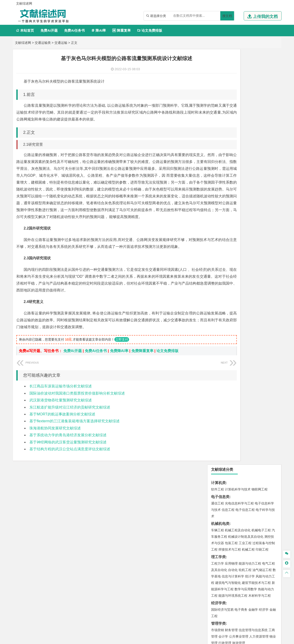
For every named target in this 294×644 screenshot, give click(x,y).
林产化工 (270, 472)
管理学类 (218, 208)
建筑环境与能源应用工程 (256, 344)
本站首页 (25, 30)
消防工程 (265, 424)
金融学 (253, 194)
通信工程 (218, 88)
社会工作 (238, 512)
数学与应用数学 (246, 174)
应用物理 (231, 148)
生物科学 (257, 472)
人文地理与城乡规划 (246, 377)
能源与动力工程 (250, 148)
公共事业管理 (239, 221)
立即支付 (122, 360)
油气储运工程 (262, 155)
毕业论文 (218, 540)
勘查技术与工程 (247, 431)
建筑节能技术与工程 (256, 168)
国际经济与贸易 (222, 194)
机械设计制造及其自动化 (246, 121)
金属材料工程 (244, 309)
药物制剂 (248, 465)
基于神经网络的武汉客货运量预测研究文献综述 (68, 463)
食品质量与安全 (222, 465)
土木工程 (231, 344)
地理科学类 (220, 371)
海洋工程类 (220, 317)
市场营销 (218, 215)
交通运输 (61, 43)
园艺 (214, 526)
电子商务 (241, 194)
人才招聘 (230, 596)
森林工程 (260, 526)
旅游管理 (239, 228)
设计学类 (218, 479)
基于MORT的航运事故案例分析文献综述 (62, 435)
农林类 (217, 520)
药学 (238, 465)
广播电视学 (247, 248)
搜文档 (227, 16)
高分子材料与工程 (258, 303)
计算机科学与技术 (238, 74)
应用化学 (241, 459)
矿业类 (217, 418)
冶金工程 (228, 431)
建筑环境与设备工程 (239, 357)
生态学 (220, 533)
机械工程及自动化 (238, 115)
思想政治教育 (221, 512)
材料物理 (231, 297)
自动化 (233, 155)
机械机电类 (220, 108)
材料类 (217, 284)
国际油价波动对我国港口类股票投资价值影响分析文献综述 (77, 414)
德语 (235, 248)
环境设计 (218, 486)
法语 (249, 242)
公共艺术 (232, 498)
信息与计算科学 (233, 161)
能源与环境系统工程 (233, 180)
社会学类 (218, 506)
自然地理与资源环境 (247, 384)
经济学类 (218, 188)
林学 (222, 526)
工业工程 (245, 128)
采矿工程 (252, 424)
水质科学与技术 (250, 404)
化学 (246, 472)
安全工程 (238, 424)
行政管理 (225, 228)
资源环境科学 (231, 410)
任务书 (217, 571)
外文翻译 (218, 563)
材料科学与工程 (222, 290)
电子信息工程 (245, 95)
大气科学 (225, 384)
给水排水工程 (228, 363)
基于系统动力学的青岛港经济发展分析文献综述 (68, 456)
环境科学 (231, 404)
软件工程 (218, 74)
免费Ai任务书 (74, 30)
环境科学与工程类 (226, 397)
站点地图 (192, 639)
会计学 (223, 221)
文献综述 (218, 556)
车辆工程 (218, 115)
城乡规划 (269, 350)
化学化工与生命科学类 (229, 452)
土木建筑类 (220, 337)
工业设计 (262, 486)
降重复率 (121, 30)
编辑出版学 (237, 242)
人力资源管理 (259, 221)
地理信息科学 (221, 377)
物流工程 (218, 445)
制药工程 (255, 459)
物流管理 (231, 445)
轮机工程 (245, 155)
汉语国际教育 (221, 248)
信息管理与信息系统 (253, 215)
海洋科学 (222, 330)
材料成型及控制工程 (249, 290)
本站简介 (206, 596)
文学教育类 (220, 235)
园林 (249, 526)
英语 (225, 242)
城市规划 (218, 357)
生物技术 (269, 459)
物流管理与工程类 (226, 438)
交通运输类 (43, 43)
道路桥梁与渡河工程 (239, 276)
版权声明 (255, 596)
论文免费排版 (150, 30)
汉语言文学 (264, 248)
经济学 (264, 194)
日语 (274, 242)
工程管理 (255, 350)
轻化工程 (222, 472)
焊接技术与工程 (230, 134)
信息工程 (228, 95)
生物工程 (235, 472)
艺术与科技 (239, 492)
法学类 (217, 256)
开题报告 (218, 548)
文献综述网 (23, 43)
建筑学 (216, 350)
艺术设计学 (233, 486)
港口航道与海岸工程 (239, 323)
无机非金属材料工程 (253, 297)
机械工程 (248, 134)
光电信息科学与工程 (239, 88)
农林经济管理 (235, 526)
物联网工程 (260, 74)
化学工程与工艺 (222, 459)
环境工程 (218, 404)
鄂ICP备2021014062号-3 (166, 639)
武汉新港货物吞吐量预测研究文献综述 (61, 421)
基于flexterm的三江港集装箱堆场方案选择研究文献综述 (75, 442)
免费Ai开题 (49, 30)
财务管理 (231, 215)
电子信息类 (220, 82)
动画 (273, 486)
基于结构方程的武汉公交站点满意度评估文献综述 (70, 470)
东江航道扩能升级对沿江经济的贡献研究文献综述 (70, 428)
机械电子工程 (261, 115)
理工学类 (218, 142)
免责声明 (206, 602)
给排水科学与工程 (235, 350)
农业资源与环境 (237, 533)
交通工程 (261, 276)
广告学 (216, 242)
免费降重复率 (142, 371)
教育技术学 (261, 242)
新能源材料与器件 (231, 303)
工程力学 (218, 148)
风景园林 (255, 492)
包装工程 (231, 128)
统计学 (250, 161)
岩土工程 (218, 344)
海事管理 (218, 323)
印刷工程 (262, 134)
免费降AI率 (119, 371)
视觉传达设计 (221, 492)
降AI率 (99, 30)
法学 (214, 262)
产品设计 (248, 486)
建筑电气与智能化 (228, 168)
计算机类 (218, 68)
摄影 (222, 498)
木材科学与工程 (260, 180)
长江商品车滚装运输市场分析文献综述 (61, 407)
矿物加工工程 (221, 424)
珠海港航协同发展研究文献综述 (55, 449)
